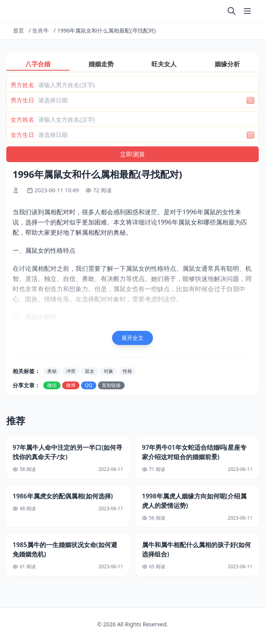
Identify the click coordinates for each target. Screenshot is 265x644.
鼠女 (90, 371)
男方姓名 (22, 85)
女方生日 (22, 135)
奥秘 (52, 371)
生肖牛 (40, 30)
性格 (127, 371)
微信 (52, 385)
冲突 (71, 371)
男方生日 (22, 100)
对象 (109, 371)
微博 (71, 385)
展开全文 (132, 338)
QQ (89, 385)
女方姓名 (22, 119)
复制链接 (111, 385)
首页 (18, 30)
